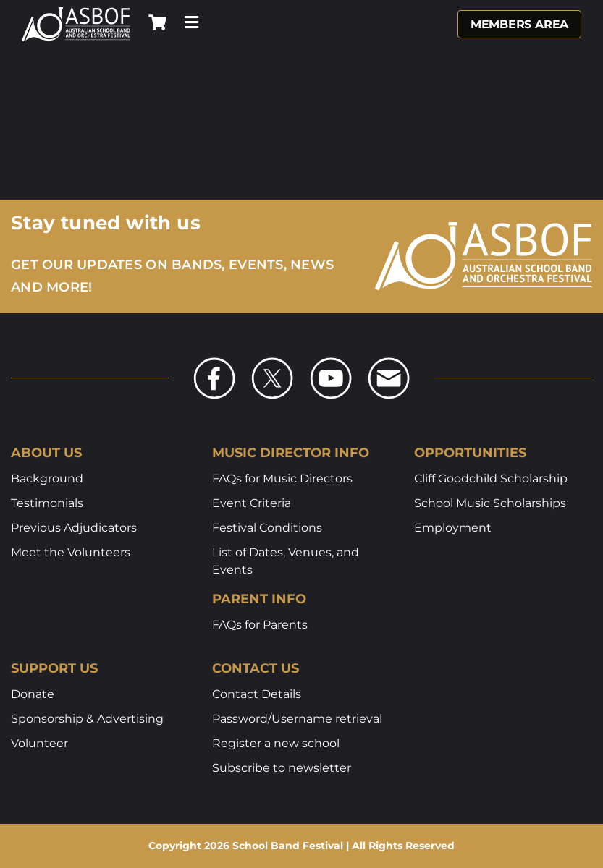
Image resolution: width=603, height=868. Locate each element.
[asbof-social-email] (389, 362)
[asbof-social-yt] (331, 362)
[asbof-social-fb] (214, 362)
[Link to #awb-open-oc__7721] (191, 22)
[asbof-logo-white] (76, 12)
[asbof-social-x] (272, 362)
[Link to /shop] (157, 22)
